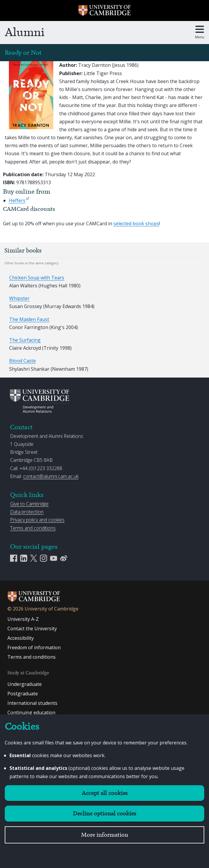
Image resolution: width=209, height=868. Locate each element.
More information (105, 835)
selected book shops (136, 224)
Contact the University (32, 629)
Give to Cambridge (29, 504)
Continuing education (31, 712)
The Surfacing (25, 340)
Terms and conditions (33, 528)
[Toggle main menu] (200, 33)
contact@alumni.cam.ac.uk (51, 476)
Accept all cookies (105, 793)
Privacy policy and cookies (37, 520)
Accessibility (21, 638)
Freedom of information (34, 647)
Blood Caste (22, 361)
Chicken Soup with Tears (37, 278)
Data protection (27, 512)
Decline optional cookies (104, 813)
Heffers (17, 200)
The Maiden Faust (29, 319)
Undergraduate (25, 684)
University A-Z (23, 619)
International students (32, 703)
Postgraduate (23, 694)
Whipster (19, 298)
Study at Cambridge (28, 673)
